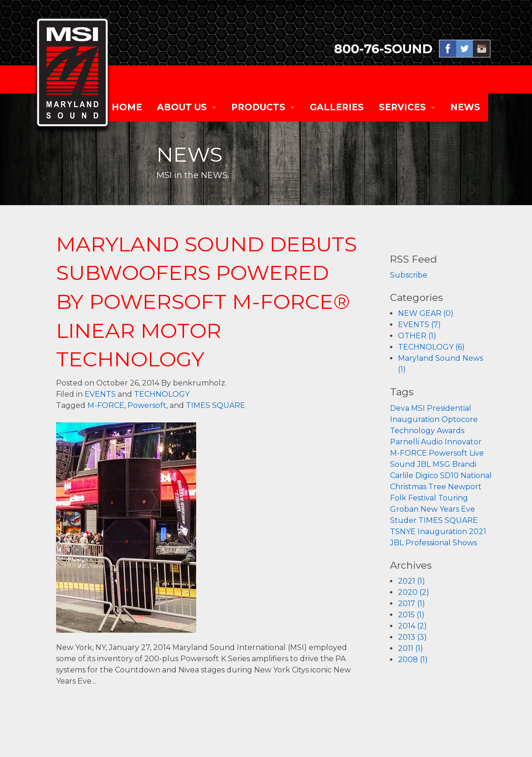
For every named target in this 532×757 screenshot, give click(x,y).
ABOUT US (182, 107)
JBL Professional (420, 543)
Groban (404, 509)
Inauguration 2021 (452, 532)
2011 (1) (411, 648)
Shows (465, 543)
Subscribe (409, 275)
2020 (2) (414, 592)
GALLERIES (337, 107)
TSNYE (403, 532)
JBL (424, 464)
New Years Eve (448, 509)
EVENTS (100, 394)
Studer (403, 520)
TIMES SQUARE (216, 405)
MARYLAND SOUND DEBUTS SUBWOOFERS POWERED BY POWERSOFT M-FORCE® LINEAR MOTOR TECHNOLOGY (206, 301)
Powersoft (147, 405)
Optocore (460, 419)
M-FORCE (106, 405)
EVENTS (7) (419, 325)
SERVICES (402, 107)
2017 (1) (411, 603)
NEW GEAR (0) (426, 313)
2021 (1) (411, 581)
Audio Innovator (451, 442)
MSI (418, 408)
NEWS (465, 107)
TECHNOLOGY (162, 394)
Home (127, 107)
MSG (441, 464)
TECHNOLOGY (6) (431, 347)
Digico (427, 475)
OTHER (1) (417, 336)
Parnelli (404, 442)
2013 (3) (412, 637)
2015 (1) (411, 615)
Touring (453, 498)
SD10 (449, 475)
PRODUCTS (258, 107)
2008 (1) (413, 660)
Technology (412, 431)
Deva (400, 408)
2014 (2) (412, 626)
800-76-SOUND (383, 49)
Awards (450, 431)
